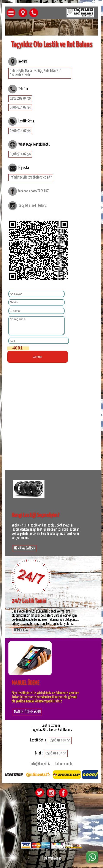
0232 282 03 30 (20, 99)
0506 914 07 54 (20, 107)
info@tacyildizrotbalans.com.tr (31, 177)
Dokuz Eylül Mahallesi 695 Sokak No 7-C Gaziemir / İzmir (35, 73)
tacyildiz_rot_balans (32, 206)
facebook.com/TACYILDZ (33, 191)
